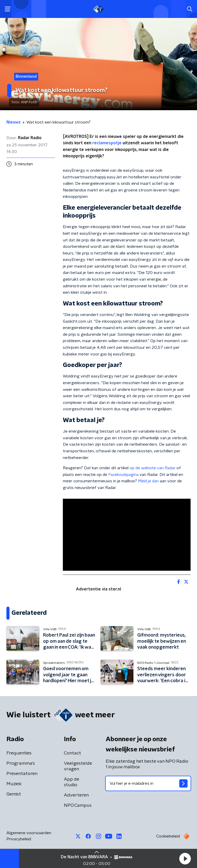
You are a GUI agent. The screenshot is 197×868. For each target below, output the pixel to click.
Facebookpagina (123, 475)
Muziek (14, 784)
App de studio (72, 782)
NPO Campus (78, 805)
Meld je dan (148, 481)
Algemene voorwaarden (29, 833)
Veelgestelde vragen (78, 766)
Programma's (21, 763)
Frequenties (19, 753)
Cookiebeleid (168, 836)
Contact (72, 753)
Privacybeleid (19, 839)
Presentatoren (22, 774)
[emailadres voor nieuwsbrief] (148, 783)
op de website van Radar (152, 468)
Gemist (14, 794)
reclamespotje (107, 143)
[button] (185, 859)
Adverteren (76, 795)
